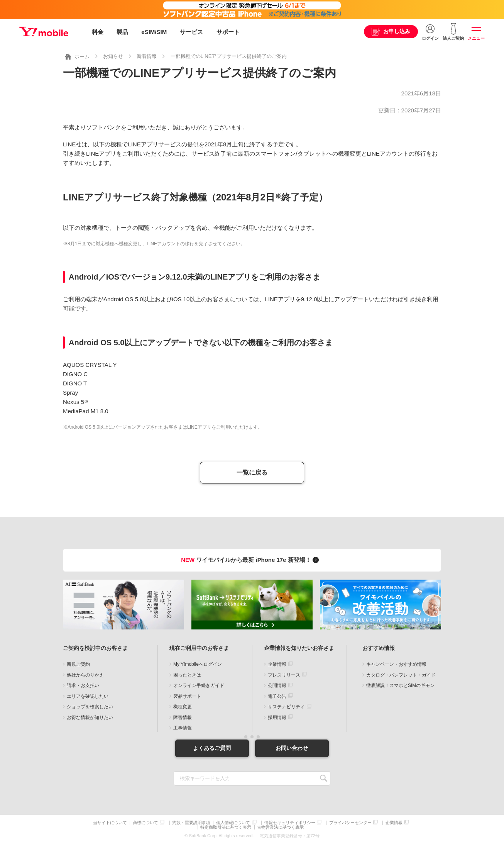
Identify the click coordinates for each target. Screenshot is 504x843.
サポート (228, 32)
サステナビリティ (286, 706)
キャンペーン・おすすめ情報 (396, 663)
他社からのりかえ (85, 674)
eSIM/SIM (154, 32)
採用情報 (277, 716)
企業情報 (277, 663)
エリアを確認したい (88, 695)
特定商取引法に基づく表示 (226, 827)
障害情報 (183, 716)
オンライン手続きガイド (199, 685)
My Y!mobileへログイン (198, 663)
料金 (98, 32)
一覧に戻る (252, 472)
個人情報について (233, 822)
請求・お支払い (83, 685)
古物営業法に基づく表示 (281, 827)
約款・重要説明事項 (191, 822)
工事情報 (183, 727)
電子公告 (277, 695)
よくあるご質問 (211, 747)
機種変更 (183, 706)
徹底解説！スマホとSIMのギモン (400, 685)
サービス (191, 32)
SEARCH (324, 778)
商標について (145, 822)
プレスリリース (284, 674)
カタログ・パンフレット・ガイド (401, 674)
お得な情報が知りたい (90, 716)
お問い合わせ (293, 747)
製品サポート (187, 695)
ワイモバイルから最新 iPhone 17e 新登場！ (251, 559)
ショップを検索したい (90, 706)
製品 (122, 32)
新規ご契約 (78, 663)
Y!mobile (44, 32)
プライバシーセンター (350, 822)
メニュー (476, 38)
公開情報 (277, 685)
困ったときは (187, 674)
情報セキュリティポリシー (290, 822)
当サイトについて (110, 822)
